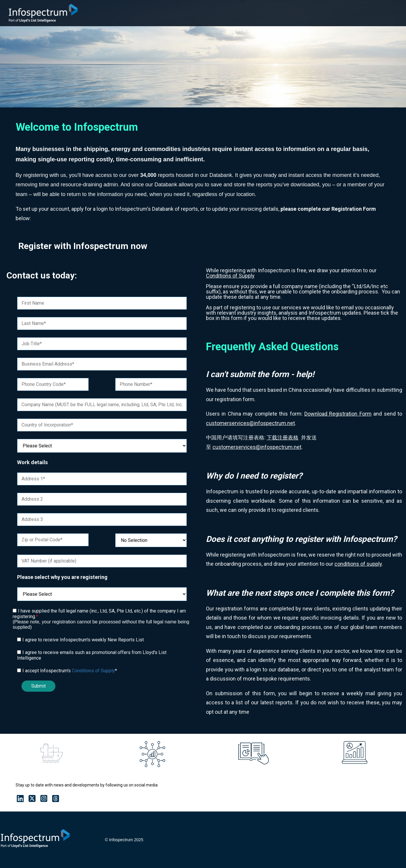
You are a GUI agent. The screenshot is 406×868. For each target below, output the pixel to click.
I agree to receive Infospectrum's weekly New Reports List (83, 640)
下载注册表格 (283, 438)
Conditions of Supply (93, 671)
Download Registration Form (338, 414)
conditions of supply (358, 564)
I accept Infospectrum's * (70, 671)
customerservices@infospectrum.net (250, 423)
